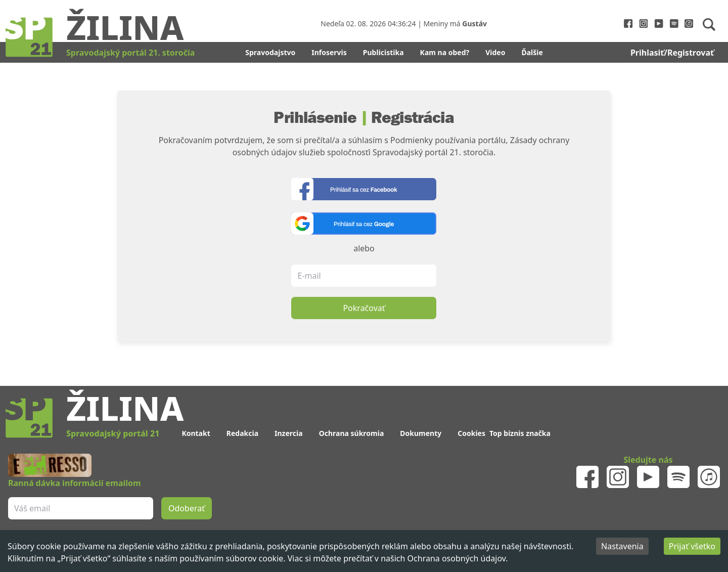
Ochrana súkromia (352, 433)
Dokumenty (421, 433)
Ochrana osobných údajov (457, 558)
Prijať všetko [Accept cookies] (692, 546)
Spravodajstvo (270, 52)
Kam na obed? (445, 52)
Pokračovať (364, 308)
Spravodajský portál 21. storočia (130, 53)
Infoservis (329, 52)
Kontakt (196, 433)
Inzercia (289, 433)
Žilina (125, 27)
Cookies (471, 433)
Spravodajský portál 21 (113, 433)
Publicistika (383, 52)
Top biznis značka (520, 433)
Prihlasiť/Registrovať (672, 53)
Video (495, 52)
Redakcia (242, 433)
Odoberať (187, 508)
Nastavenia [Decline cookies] (622, 546)
